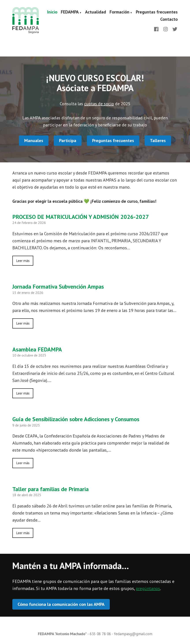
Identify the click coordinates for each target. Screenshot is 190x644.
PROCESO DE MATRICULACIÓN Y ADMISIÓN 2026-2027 (81, 217)
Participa (68, 141)
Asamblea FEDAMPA (37, 349)
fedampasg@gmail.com (133, 634)
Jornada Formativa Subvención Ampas (58, 286)
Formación (119, 12)
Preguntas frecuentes (157, 12)
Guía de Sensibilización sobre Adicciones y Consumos (76, 419)
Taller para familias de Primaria (50, 489)
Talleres (158, 141)
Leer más (23, 261)
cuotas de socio (99, 104)
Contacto (169, 19)
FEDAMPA (70, 12)
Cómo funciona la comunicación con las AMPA (61, 604)
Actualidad (96, 12)
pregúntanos (148, 588)
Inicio (52, 12)
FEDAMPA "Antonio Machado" (62, 634)
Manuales (34, 141)
